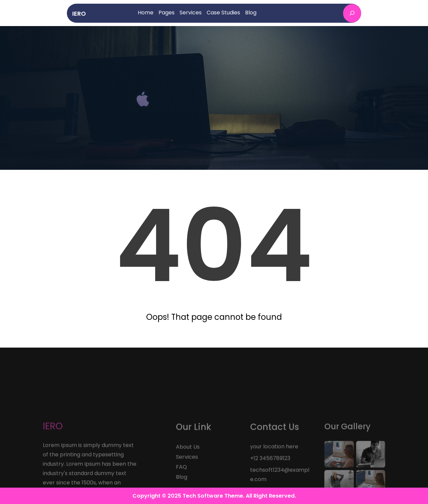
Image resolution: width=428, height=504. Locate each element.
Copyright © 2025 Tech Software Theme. (189, 496)
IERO (79, 14)
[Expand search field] (352, 13)
